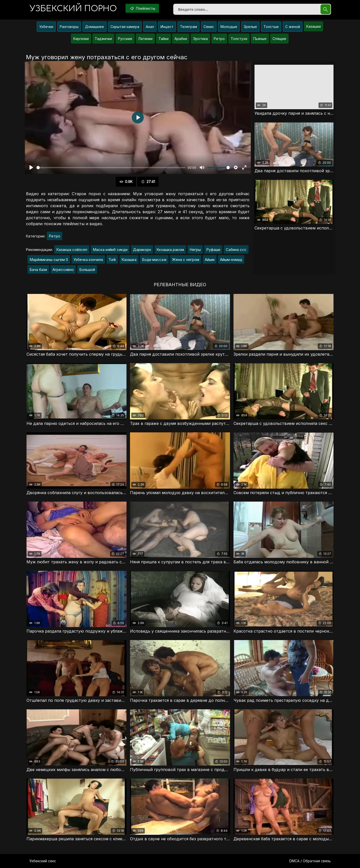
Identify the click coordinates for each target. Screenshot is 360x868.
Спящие (279, 39)
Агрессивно (63, 270)
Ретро (219, 39)
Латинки (145, 39)
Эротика (200, 39)
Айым (210, 260)
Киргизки (81, 39)
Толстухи (239, 39)
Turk (112, 260)
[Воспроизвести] (31, 167)
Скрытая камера (125, 27)
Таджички (103, 39)
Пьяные (260, 39)
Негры (195, 250)
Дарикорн (142, 250)
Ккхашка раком (170, 250)
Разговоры (69, 27)
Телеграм (188, 27)
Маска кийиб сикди (110, 250)
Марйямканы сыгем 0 (49, 260)
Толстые (271, 27)
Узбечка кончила (88, 260)
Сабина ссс (236, 250)
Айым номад (231, 260)
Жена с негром (186, 260)
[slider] (111, 168)
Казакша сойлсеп (72, 250)
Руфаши (213, 250)
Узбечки (46, 27)
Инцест (167, 27)
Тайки (163, 39)
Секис (209, 27)
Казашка (129, 260)
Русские (125, 39)
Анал (150, 27)
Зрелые (250, 27)
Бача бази (38, 270)
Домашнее (94, 27)
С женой (293, 27)
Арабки (181, 39)
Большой (87, 270)
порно (73, 9)
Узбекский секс (43, 861)
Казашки (313, 26)
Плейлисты (142, 8)
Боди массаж (154, 260)
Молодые (229, 27)
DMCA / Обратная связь (310, 861)
